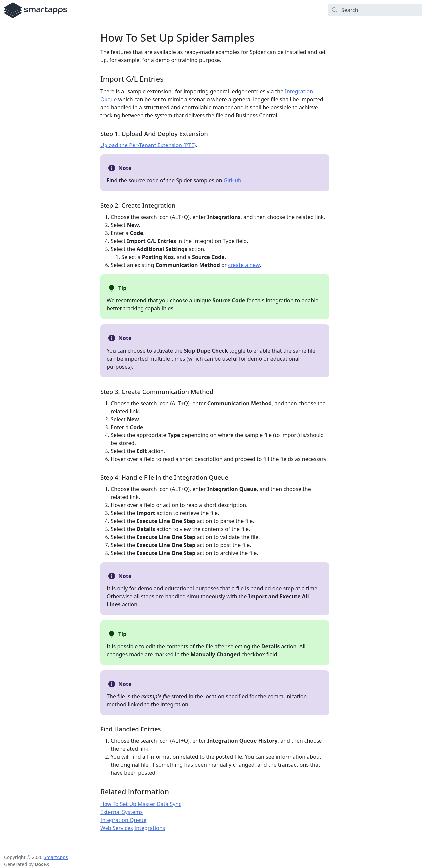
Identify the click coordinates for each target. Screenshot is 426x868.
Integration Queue (123, 820)
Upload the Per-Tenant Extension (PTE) (148, 145)
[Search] (375, 10)
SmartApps (56, 857)
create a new (244, 265)
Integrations (150, 828)
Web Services (117, 828)
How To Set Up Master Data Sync (141, 804)
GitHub (232, 180)
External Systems (121, 812)
